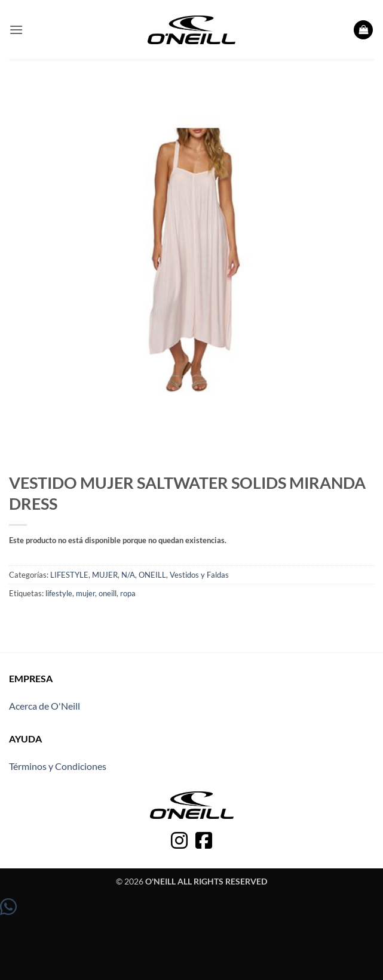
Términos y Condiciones (58, 766)
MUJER (105, 575)
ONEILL (152, 575)
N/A (128, 575)
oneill (108, 593)
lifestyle (59, 593)
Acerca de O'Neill (45, 706)
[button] (16, 30)
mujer (85, 593)
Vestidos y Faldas (199, 575)
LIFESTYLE (69, 575)
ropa (128, 593)
